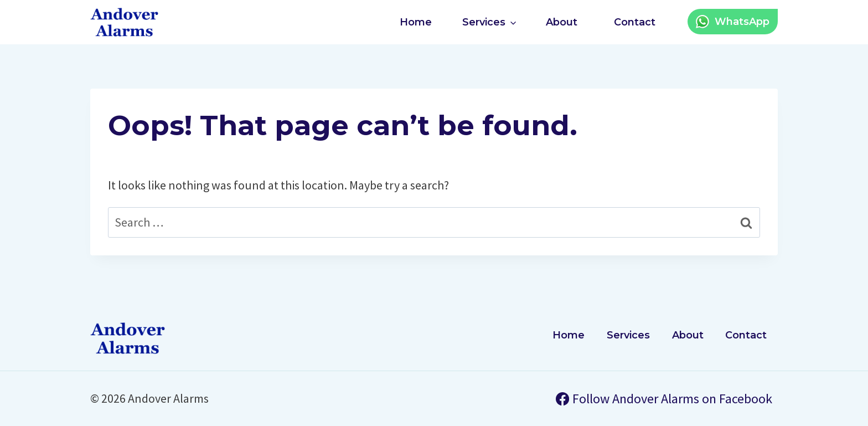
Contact (635, 22)
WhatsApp (742, 22)
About (562, 22)
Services (628, 335)
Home (416, 22)
